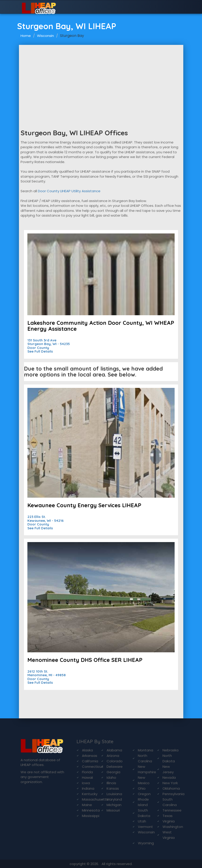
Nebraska (171, 750)
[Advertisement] (101, 79)
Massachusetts (95, 799)
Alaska (87, 750)
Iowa (86, 783)
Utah (142, 821)
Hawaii (87, 777)
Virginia (169, 821)
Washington (173, 827)
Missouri (113, 810)
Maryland (114, 799)
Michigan (114, 805)
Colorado (115, 761)
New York (170, 783)
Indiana (88, 788)
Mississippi (91, 816)
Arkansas (90, 756)
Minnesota (91, 810)
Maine (87, 805)
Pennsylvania (173, 794)
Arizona (113, 756)
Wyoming (146, 843)
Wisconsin (45, 36)
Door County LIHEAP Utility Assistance (69, 191)
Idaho (111, 777)
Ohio (142, 788)
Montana (146, 750)
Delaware (115, 767)
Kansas (113, 788)
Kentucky (90, 794)
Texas (168, 816)
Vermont (145, 827)
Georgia (113, 772)
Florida (87, 772)
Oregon (144, 794)
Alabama (114, 750)
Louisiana (114, 794)
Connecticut (93, 767)
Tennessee (172, 810)
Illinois (111, 783)
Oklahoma (171, 788)
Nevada (169, 777)
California (90, 761)
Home (26, 36)
